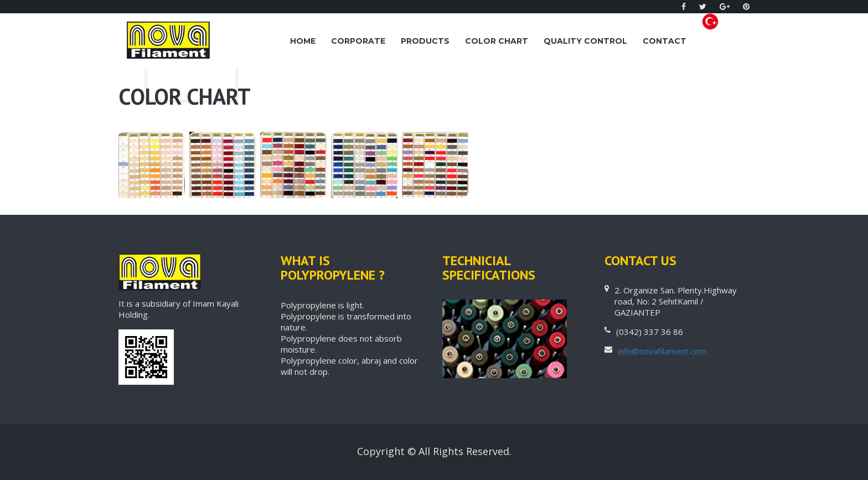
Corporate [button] (358, 41)
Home (303, 41)
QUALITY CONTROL (585, 41)
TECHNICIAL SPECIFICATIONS (489, 268)
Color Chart (497, 41)
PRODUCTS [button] (425, 41)
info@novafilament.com (662, 351)
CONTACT (665, 41)
